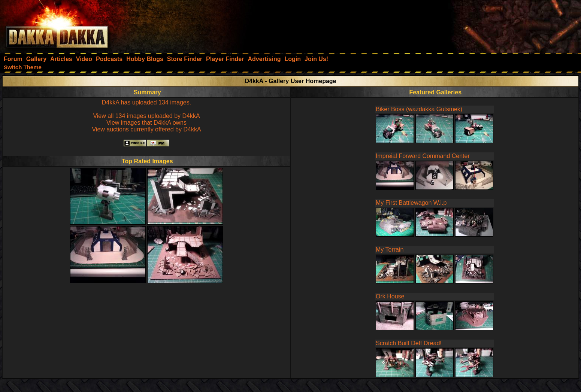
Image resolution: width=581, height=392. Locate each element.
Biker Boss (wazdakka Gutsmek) (419, 109)
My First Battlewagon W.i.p (411, 203)
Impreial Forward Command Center (423, 156)
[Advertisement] (480, 24)
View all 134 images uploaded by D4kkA (146, 116)
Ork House (390, 296)
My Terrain (390, 250)
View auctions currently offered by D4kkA (146, 129)
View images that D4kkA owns (146, 123)
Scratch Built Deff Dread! (409, 343)
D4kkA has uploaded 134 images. (146, 102)
